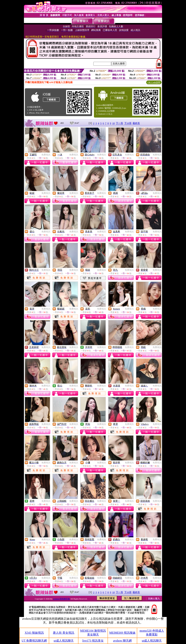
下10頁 (128, 123)
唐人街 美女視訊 (64, 633)
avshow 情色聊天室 (62, 599)
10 (114, 123)
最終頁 (136, 123)
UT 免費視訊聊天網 (34, 641)
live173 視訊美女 (93, 641)
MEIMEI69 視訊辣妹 (122, 633)
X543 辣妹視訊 (34, 633)
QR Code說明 (154, 82)
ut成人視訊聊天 (64, 641)
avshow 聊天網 (122, 641)
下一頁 (119, 123)
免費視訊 (46, 155)
